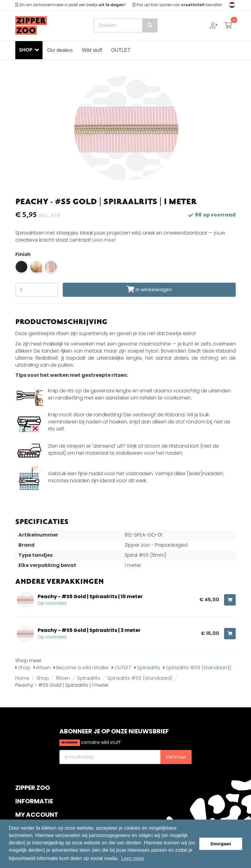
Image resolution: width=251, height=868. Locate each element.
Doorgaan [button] (221, 844)
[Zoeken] (125, 26)
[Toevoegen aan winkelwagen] (230, 600)
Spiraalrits (147, 668)
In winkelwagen (149, 290)
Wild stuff (92, 50)
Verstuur (176, 757)
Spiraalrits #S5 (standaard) (197, 668)
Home (22, 678)
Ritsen (42, 668)
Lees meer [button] (133, 858)
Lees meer (104, 240)
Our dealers (60, 50)
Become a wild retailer (81, 668)
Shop (23, 668)
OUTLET (121, 50)
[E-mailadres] (110, 757)
